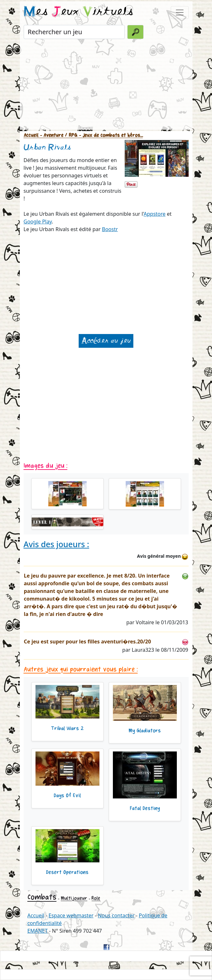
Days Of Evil (67, 796)
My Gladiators (145, 731)
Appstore (154, 214)
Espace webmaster (71, 915)
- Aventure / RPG (58, 135)
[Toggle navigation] (180, 12)
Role (96, 898)
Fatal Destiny (145, 808)
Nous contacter (116, 915)
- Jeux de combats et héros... (110, 135)
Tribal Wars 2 (67, 728)
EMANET (38, 931)
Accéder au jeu (106, 341)
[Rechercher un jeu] (74, 32)
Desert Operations (67, 872)
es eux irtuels (79, 12)
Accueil (31, 135)
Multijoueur (74, 898)
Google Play (38, 222)
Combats (42, 897)
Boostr (110, 229)
